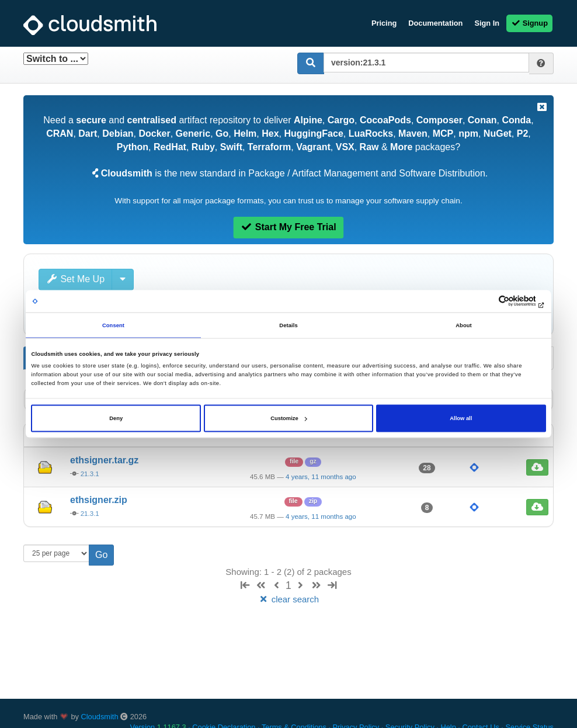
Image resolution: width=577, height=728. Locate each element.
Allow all (461, 418)
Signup (529, 23)
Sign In (487, 23)
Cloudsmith (100, 717)
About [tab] (464, 325)
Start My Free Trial (288, 227)
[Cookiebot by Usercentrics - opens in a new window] (495, 301)
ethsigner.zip (99, 500)
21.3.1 (90, 474)
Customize (288, 418)
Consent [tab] (113, 325)
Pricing (384, 23)
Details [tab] (288, 325)
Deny (116, 418)
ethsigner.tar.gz (104, 460)
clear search (288, 599)
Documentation (435, 23)
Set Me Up (75, 279)
